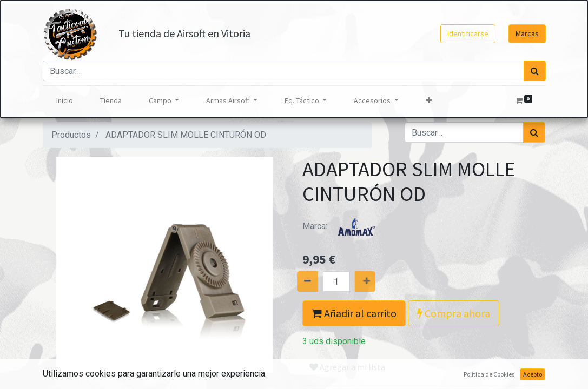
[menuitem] (65, 101)
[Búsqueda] (535, 71)
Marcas (527, 33)
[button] (429, 101)
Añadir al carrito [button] (354, 313)
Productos (71, 135)
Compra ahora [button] (454, 313)
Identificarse (468, 33)
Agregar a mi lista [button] (347, 367)
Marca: (343, 226)
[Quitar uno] (298, 281)
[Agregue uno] (375, 281)
